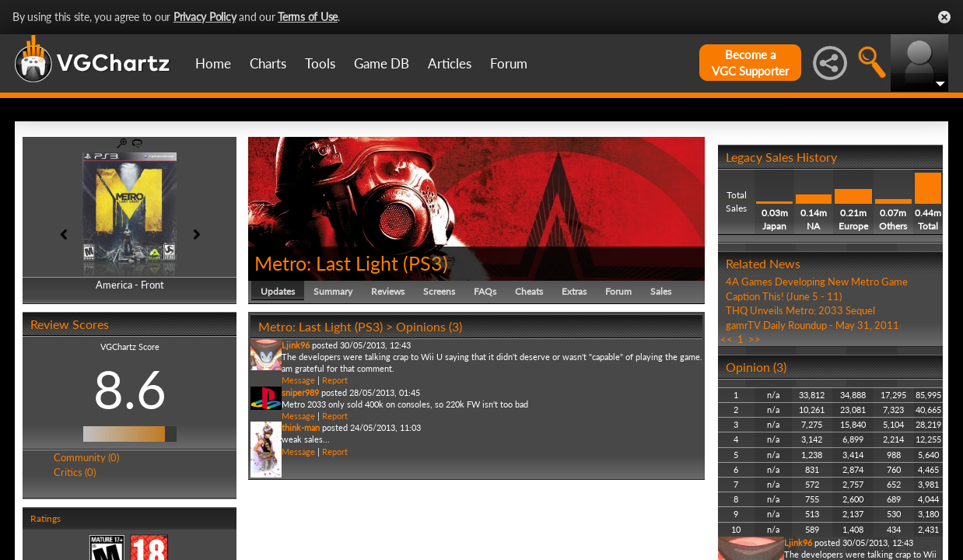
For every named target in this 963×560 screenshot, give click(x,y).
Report (335, 380)
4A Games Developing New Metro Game (817, 282)
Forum (509, 63)
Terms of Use (308, 17)
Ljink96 (296, 345)
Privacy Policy (205, 17)
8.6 (130, 389)
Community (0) (86, 457)
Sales (661, 291)
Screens (439, 291)
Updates (278, 291)
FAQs (485, 291)
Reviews (388, 291)
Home (213, 63)
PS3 (425, 263)
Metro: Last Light (326, 263)
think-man (301, 427)
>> (755, 339)
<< (727, 339)
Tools (320, 63)
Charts (268, 63)
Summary (333, 291)
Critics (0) (75, 472)
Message (298, 380)
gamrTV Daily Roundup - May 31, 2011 (812, 325)
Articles (450, 63)
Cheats (529, 291)
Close (944, 17)
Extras (574, 291)
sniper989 (300, 392)
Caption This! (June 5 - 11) (784, 296)
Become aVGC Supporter (750, 63)
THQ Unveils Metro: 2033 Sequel (800, 310)
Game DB (382, 63)
